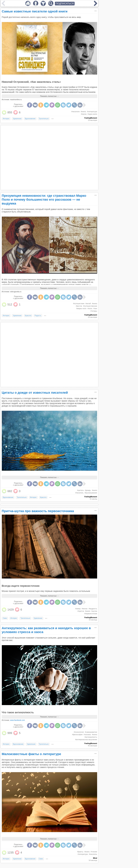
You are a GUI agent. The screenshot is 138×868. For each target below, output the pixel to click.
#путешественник (90, 306)
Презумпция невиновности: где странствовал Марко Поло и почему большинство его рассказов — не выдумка (44, 199)
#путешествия (79, 304)
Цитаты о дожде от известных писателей (35, 393)
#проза (84, 114)
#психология (79, 732)
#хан (95, 309)
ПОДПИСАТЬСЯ (65, 4)
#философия (77, 735)
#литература (92, 112)
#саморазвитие (91, 732)
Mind (95, 858)
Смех (5, 618)
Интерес (6, 119)
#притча (81, 611)
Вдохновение (30, 119)
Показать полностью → (49, 96)
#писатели (76, 112)
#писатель (79, 493)
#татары (94, 311)
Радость (38, 316)
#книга (83, 112)
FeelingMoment (91, 118)
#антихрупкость (91, 737)
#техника (87, 735)
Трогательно (44, 119)
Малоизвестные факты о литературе (31, 754)
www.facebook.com (17, 720)
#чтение (94, 852)
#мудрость (93, 609)
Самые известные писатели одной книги (35, 11)
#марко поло (81, 309)
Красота (28, 316)
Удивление (17, 119)
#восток (79, 306)
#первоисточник (91, 614)
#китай (88, 304)
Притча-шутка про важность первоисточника (38, 511)
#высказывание (91, 493)
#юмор (78, 609)
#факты (80, 852)
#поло (90, 309)
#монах (85, 609)
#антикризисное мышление (86, 740)
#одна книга (92, 114)
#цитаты (80, 490)
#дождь (88, 490)
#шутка (94, 611)
